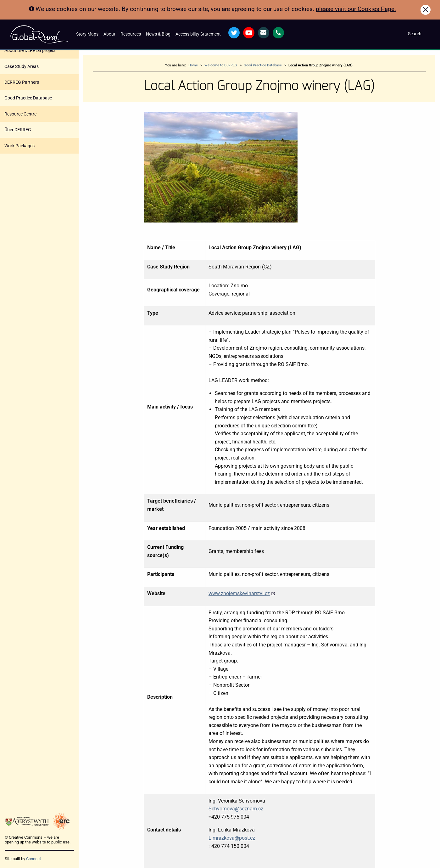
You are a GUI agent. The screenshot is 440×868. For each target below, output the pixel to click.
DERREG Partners (22, 82)
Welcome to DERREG (221, 65)
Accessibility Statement (198, 34)
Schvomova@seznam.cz (236, 809)
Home (193, 65)
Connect (33, 859)
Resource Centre (20, 114)
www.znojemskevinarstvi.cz (242, 593)
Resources (131, 34)
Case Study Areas (22, 66)
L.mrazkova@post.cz (232, 838)
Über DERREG (18, 130)
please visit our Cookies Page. (356, 9)
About (109, 34)
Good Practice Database (28, 98)
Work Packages (19, 146)
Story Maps (87, 34)
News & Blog (158, 34)
